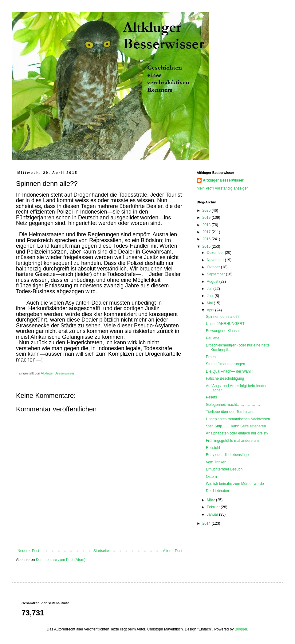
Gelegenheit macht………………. (233, 405)
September (216, 274)
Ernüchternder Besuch (224, 469)
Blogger (241, 629)
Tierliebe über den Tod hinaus (230, 412)
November (216, 260)
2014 (207, 523)
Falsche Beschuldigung (225, 378)
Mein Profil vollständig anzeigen (223, 188)
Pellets (211, 397)
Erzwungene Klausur (223, 331)
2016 (207, 239)
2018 (207, 225)
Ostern (211, 477)
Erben (211, 357)
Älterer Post (173, 551)
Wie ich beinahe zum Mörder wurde (235, 484)
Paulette (213, 338)
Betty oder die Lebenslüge (227, 455)
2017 (207, 232)
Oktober (214, 267)
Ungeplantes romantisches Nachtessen (238, 419)
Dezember (216, 253)
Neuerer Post (28, 551)
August (213, 282)
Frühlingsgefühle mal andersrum (232, 441)
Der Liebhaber (218, 491)
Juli (210, 289)
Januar (213, 514)
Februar (214, 507)
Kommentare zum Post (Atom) (61, 560)
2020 (207, 210)
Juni (211, 296)
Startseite (101, 551)
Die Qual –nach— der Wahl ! (229, 371)
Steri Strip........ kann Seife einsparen (236, 426)
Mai (210, 303)
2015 (207, 246)
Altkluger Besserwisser (223, 180)
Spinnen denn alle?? (223, 317)
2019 (207, 218)
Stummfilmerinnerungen (225, 364)
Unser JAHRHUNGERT (225, 324)
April (211, 310)
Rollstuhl (213, 448)
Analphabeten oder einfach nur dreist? (237, 433)
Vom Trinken (216, 462)
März (211, 500)
